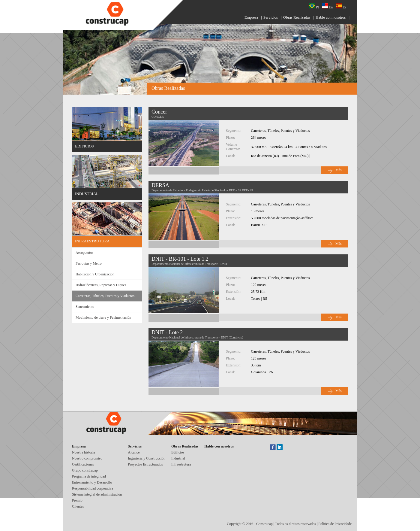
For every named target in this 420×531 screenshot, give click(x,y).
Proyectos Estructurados (145, 464)
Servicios (271, 17)
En (327, 6)
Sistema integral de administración (97, 494)
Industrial (178, 458)
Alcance (134, 452)
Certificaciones (83, 464)
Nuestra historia (83, 452)
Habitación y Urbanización (95, 274)
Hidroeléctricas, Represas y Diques (101, 285)
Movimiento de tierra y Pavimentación (103, 317)
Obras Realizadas (297, 17)
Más (339, 170)
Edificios (178, 452)
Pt (314, 6)
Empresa (251, 17)
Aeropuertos (84, 253)
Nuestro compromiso (87, 458)
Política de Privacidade (335, 524)
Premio (77, 500)
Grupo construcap (85, 470)
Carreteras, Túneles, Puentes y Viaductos (105, 296)
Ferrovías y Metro (89, 263)
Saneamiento (85, 307)
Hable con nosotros (331, 17)
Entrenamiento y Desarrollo (92, 482)
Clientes (78, 506)
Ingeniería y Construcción (147, 458)
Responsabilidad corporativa (93, 488)
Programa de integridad (89, 476)
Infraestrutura (181, 464)
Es (341, 6)
